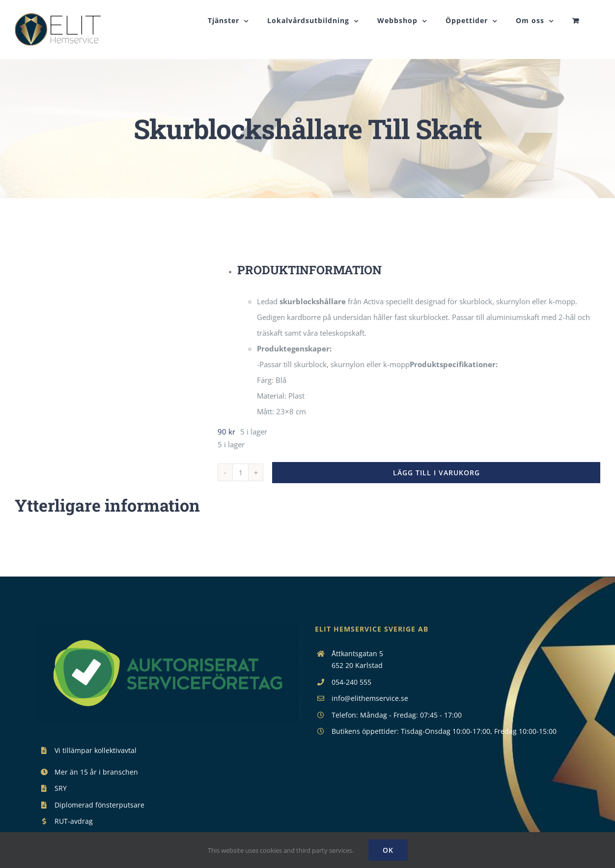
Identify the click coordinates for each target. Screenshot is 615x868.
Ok (388, 850)
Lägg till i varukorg (436, 496)
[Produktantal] (240, 496)
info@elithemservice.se (370, 722)
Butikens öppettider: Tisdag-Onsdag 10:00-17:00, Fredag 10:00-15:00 (444, 755)
